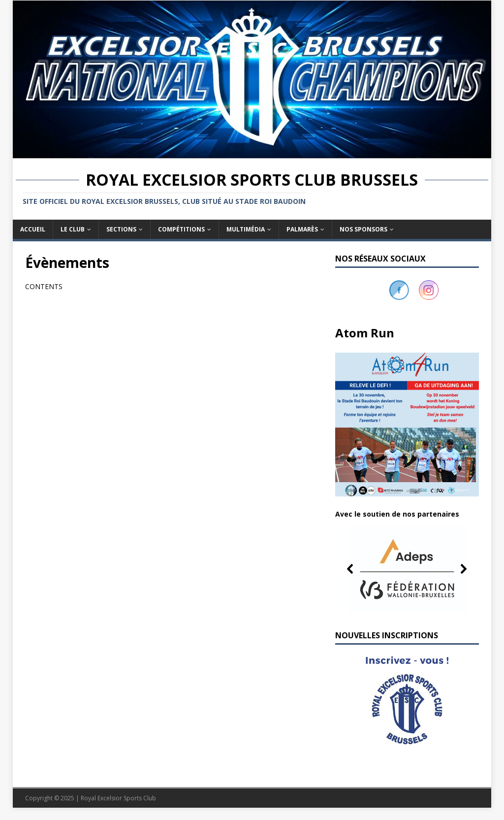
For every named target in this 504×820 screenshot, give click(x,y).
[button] (407, 569)
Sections (121, 229)
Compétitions (181, 229)
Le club (73, 229)
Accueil (33, 229)
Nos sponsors (363, 229)
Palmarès (302, 229)
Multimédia (246, 229)
